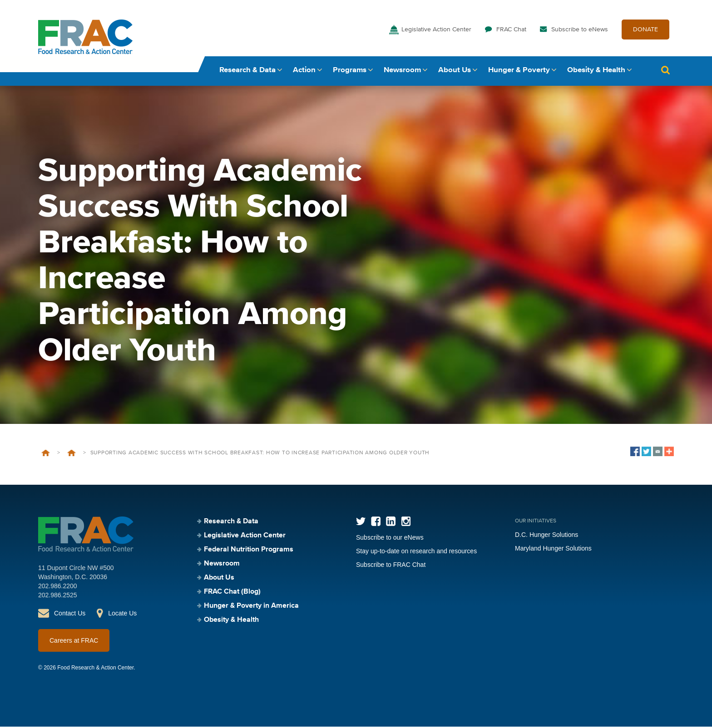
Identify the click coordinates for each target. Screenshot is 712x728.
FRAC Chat (511, 31)
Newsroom (402, 71)
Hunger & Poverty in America (251, 607)
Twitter (361, 523)
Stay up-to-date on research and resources (416, 552)
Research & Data (247, 71)
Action (304, 71)
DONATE (645, 31)
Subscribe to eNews (580, 31)
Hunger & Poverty (519, 71)
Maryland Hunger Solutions (553, 550)
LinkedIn (391, 523)
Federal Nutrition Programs (249, 551)
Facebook (376, 523)
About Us (455, 71)
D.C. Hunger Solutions (546, 536)
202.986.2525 (58, 596)
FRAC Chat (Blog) (232, 593)
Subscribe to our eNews (390, 539)
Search (665, 71)
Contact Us (70, 615)
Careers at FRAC (74, 642)
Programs (350, 71)
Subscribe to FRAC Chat (391, 566)
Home (46, 454)
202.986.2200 (58, 587)
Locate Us (122, 615)
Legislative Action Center (436, 31)
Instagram (406, 523)
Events (72, 454)
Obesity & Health (596, 71)
